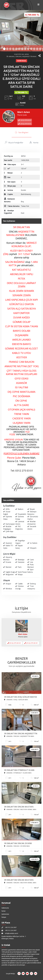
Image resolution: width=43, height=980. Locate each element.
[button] (39, 56)
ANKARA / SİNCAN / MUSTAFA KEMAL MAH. (20, 809)
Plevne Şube (22, 115)
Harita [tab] (34, 142)
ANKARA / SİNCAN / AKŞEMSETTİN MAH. (22, 57)
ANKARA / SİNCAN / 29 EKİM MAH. (17, 846)
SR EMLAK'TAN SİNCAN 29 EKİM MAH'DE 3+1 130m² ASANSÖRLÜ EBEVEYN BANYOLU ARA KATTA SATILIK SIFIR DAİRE (21, 843)
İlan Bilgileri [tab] (22, 132)
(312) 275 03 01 (25, 120)
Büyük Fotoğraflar (14, 142)
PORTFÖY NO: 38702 (21, 54)
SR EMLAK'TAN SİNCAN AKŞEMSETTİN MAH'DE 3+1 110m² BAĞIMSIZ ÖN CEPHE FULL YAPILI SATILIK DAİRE (21, 734)
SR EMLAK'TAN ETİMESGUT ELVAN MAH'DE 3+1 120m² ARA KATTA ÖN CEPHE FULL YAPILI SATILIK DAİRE (19, 770)
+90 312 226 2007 (9, 927)
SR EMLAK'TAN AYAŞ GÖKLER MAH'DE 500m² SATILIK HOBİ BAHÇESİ (21, 697)
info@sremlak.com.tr (10, 933)
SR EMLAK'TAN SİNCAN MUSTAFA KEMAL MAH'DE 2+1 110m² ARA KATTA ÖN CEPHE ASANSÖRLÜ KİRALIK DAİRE (21, 807)
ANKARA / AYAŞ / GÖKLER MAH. (16, 700)
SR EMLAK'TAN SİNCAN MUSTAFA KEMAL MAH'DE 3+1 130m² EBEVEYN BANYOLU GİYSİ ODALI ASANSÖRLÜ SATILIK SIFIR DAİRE (20, 880)
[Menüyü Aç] (38, 5)
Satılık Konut (21, 61)
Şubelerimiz (5, 914)
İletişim (4, 917)
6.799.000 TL (21, 92)
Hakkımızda (5, 908)
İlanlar (4, 911)
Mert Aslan (24, 112)
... (26, 965)
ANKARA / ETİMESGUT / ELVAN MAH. (18, 773)
